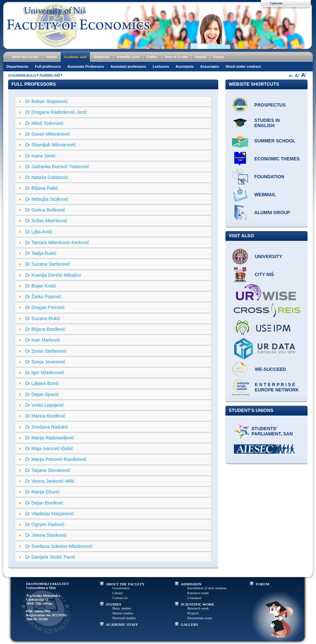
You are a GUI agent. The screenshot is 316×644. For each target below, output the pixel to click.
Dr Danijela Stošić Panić (50, 557)
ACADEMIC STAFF (122, 624)
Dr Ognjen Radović (45, 524)
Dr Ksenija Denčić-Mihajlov (53, 275)
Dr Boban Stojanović (46, 101)
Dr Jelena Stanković (46, 535)
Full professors (48, 66)
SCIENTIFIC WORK (198, 604)
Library (118, 593)
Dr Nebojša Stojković (47, 199)
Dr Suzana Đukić (43, 318)
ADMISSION (191, 584)
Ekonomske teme (200, 618)
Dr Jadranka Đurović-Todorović (57, 167)
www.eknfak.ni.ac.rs (22, 75)
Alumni (201, 57)
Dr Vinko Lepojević (44, 405)
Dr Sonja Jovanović (45, 362)
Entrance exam (198, 593)
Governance (121, 588)
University (268, 256)
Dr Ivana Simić (40, 156)
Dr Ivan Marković (43, 340)
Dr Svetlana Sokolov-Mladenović (59, 546)
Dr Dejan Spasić (42, 394)
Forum (219, 57)
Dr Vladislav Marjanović (49, 514)
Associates (209, 66)
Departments (17, 66)
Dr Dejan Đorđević (44, 503)
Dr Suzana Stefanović (48, 264)
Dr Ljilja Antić (39, 232)
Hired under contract (243, 66)
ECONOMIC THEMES (277, 159)
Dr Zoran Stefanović (46, 351)
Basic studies (122, 608)
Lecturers (161, 66)
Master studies (123, 613)
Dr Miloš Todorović (44, 123)
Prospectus (270, 105)
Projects (193, 613)
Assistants (185, 66)
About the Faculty (25, 57)
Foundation (269, 177)
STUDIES (114, 604)
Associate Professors (86, 66)
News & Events (177, 57)
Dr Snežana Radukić (46, 427)
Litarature (194, 598)
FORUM (263, 584)
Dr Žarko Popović (43, 297)
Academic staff (75, 57)
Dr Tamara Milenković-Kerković (57, 242)
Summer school (275, 141)
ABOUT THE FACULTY (125, 584)
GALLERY (190, 624)
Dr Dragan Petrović (45, 307)
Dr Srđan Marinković (46, 221)
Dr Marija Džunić (42, 492)
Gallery (152, 57)
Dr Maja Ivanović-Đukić (49, 448)
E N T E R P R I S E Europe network (277, 387)
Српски (276, 3)
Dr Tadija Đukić (41, 253)
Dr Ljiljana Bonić (42, 383)
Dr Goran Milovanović (47, 134)
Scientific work (128, 57)
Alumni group (272, 212)
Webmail (265, 195)
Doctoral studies (124, 618)
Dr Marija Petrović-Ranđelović (56, 459)
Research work (198, 608)
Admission (102, 57)
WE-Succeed (270, 369)
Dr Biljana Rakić (42, 188)
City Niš (264, 274)
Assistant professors (128, 66)
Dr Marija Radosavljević (50, 438)
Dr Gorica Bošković (45, 210)
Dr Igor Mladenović (45, 373)
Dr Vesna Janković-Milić (50, 481)
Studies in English (267, 123)
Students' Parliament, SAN (272, 431)
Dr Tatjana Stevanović (48, 470)
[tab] (113, 101)
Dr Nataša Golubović (47, 177)
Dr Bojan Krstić (41, 286)
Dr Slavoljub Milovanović (50, 145)
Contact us (120, 598)
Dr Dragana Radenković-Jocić (56, 112)
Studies (51, 57)
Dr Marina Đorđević (45, 416)
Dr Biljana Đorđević (45, 329)
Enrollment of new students (207, 588)
